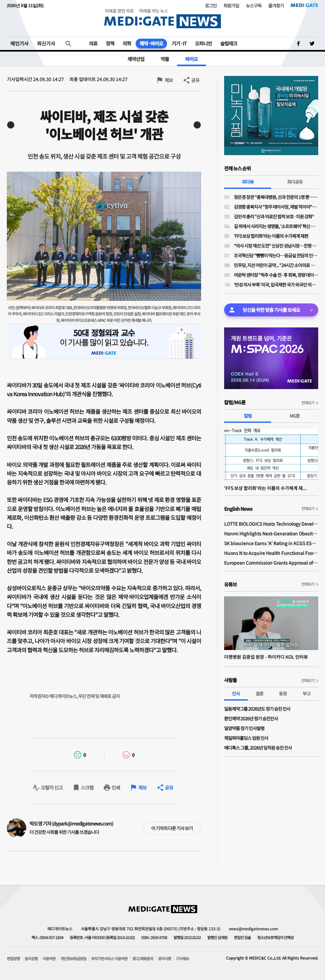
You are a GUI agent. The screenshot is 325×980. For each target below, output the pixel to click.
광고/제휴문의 (143, 959)
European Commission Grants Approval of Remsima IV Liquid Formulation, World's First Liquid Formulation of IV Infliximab (271, 563)
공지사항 (164, 959)
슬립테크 (229, 43)
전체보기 (308, 403)
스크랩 (87, 787)
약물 (165, 59)
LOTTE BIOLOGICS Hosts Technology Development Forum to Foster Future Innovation (271, 524)
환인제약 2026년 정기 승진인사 (251, 718)
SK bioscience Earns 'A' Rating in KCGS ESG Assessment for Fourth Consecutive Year (271, 543)
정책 (110, 43)
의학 (127, 43)
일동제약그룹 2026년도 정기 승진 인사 (257, 709)
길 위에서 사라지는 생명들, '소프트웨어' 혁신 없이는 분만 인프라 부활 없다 (276, 226)
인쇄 (116, 787)
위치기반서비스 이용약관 (109, 959)
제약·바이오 (151, 43)
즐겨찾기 (276, 6)
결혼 (259, 693)
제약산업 (136, 59)
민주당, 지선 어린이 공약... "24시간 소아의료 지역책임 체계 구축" (276, 265)
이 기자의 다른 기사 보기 (172, 828)
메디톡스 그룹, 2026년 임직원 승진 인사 (258, 748)
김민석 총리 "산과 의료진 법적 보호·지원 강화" (274, 216)
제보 (169, 80)
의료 (93, 43)
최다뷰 (248, 182)
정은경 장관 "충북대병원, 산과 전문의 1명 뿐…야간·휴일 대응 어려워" (276, 197)
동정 (283, 693)
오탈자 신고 (52, 787)
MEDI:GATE (304, 5)
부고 (307, 693)
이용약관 (49, 959)
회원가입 (231, 6)
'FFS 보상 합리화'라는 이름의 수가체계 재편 (271, 236)
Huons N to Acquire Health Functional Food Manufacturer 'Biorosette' (271, 553)
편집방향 (13, 959)
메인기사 (19, 43)
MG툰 (295, 416)
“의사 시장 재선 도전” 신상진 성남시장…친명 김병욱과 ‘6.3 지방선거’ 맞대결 (276, 246)
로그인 (211, 6)
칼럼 (248, 416)
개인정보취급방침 (73, 959)
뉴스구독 (254, 6)
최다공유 (295, 182)
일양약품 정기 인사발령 (244, 728)
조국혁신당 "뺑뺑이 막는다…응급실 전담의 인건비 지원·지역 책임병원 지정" (276, 255)
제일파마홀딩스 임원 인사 (246, 738)
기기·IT (179, 43)
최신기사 (46, 43)
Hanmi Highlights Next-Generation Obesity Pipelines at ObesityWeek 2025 (271, 533)
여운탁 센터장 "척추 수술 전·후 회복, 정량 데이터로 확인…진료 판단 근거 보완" (276, 275)
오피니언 (203, 43)
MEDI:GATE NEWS (162, 18)
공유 (195, 80)
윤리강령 (31, 959)
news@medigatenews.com (253, 929)
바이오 (192, 59)
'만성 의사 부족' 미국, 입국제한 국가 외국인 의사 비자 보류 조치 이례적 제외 (276, 285)
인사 (236, 693)
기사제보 (182, 959)
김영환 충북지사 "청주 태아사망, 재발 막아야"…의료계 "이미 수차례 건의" (276, 207)
